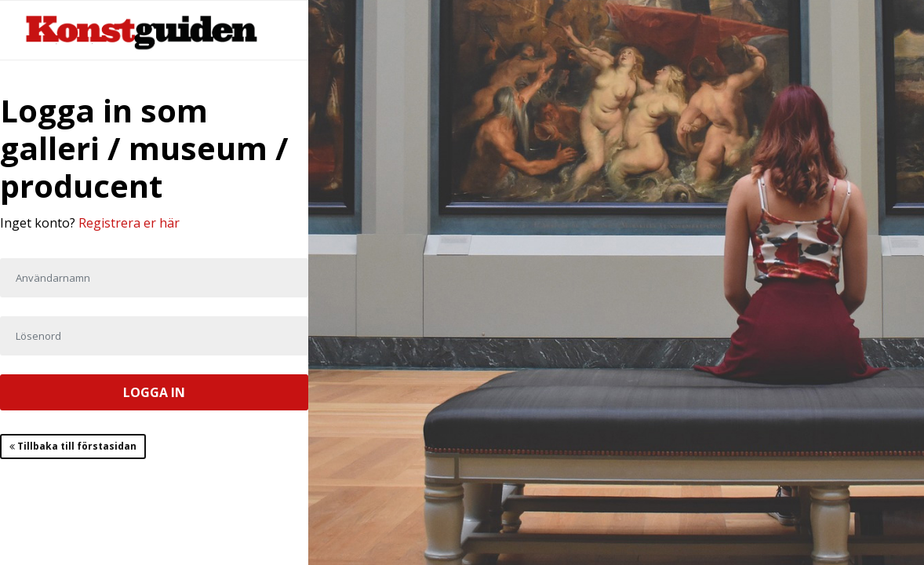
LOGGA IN (154, 392)
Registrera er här (129, 223)
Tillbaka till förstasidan (73, 446)
